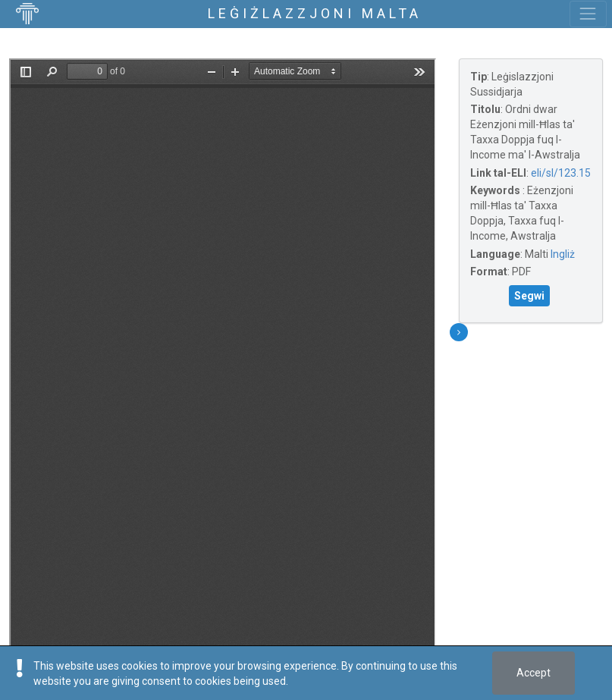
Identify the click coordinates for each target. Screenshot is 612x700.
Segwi (529, 296)
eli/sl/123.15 (561, 173)
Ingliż (563, 254)
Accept (534, 673)
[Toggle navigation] (588, 14)
